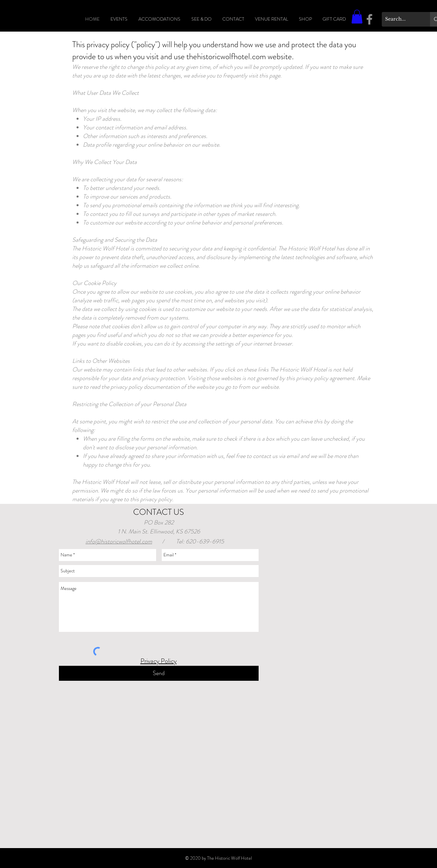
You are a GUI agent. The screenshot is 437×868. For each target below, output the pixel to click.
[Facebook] (369, 19)
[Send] (159, 673)
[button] (357, 17)
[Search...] (401, 19)
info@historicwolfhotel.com (119, 541)
